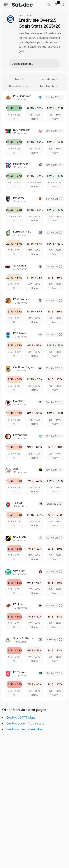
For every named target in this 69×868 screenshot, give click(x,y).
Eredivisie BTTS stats (21, 717)
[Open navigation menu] (6, 5)
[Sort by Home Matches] (20, 86)
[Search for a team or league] (49, 5)
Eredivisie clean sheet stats (25, 729)
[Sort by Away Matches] (50, 86)
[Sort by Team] (20, 79)
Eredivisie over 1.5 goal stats (25, 723)
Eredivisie (26, 15)
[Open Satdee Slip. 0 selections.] (56, 5)
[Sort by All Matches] (50, 79)
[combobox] (35, 64)
